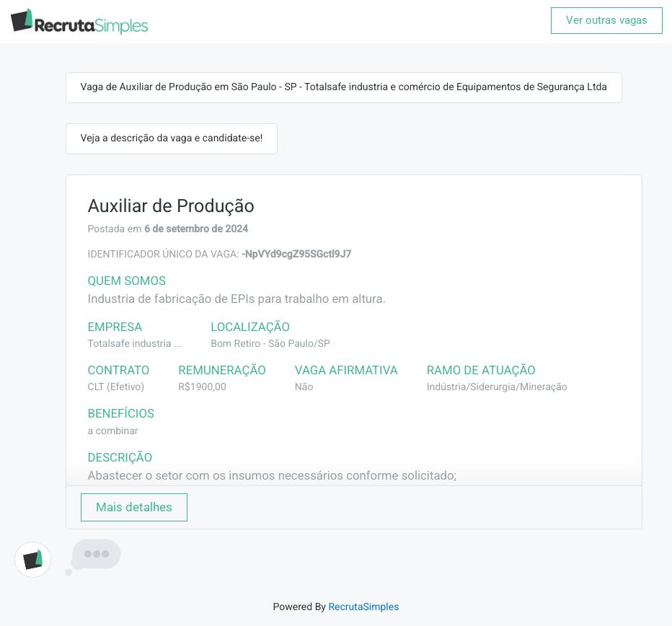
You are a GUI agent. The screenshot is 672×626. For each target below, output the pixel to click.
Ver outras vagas (607, 20)
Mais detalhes (134, 507)
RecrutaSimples (363, 607)
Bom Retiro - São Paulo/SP (270, 344)
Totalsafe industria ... (135, 344)
